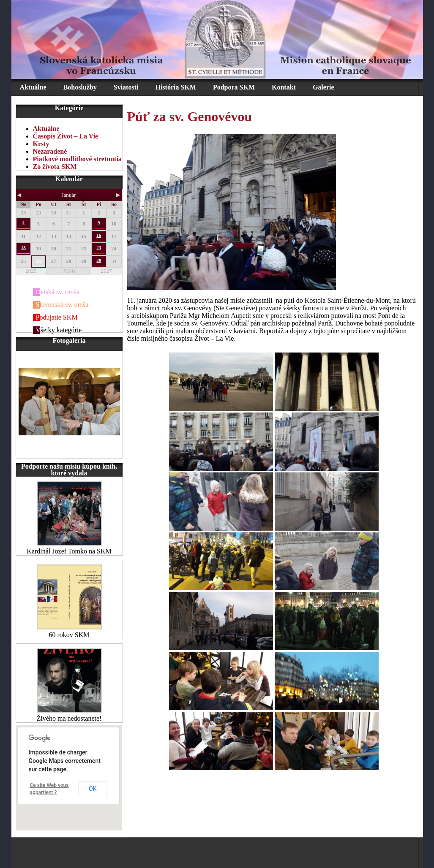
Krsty (41, 144)
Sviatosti (126, 87)
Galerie (323, 87)
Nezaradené (50, 151)
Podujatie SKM (57, 317)
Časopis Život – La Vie (66, 136)
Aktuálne (33, 87)
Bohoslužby (80, 87)
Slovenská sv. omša (62, 305)
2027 (106, 271)
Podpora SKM (234, 87)
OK (93, 789)
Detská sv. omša (58, 292)
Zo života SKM (55, 167)
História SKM (175, 87)
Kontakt (284, 87)
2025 (31, 271)
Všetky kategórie (59, 330)
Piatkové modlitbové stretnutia (77, 159)
